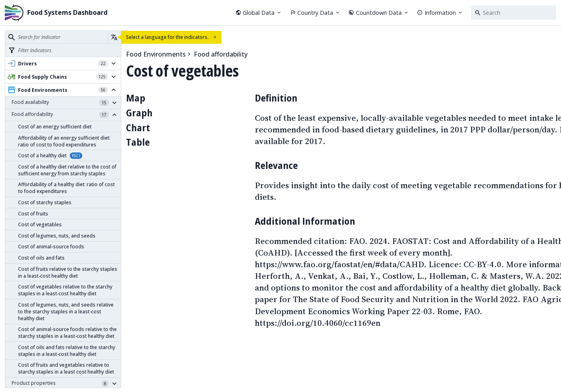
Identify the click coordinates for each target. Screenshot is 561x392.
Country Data (315, 13)
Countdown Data (379, 13)
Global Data (259, 13)
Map (136, 98)
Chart (138, 127)
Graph (139, 113)
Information (440, 13)
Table (138, 142)
